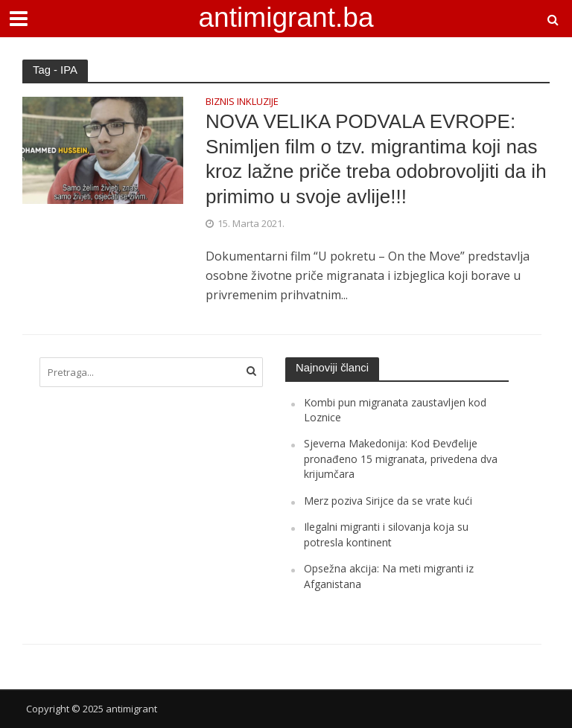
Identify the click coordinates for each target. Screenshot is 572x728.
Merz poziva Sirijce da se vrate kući (388, 501)
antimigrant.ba (286, 17)
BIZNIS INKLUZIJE (242, 102)
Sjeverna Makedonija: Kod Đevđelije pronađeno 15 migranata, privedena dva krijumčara (401, 459)
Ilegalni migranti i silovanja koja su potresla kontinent (386, 534)
